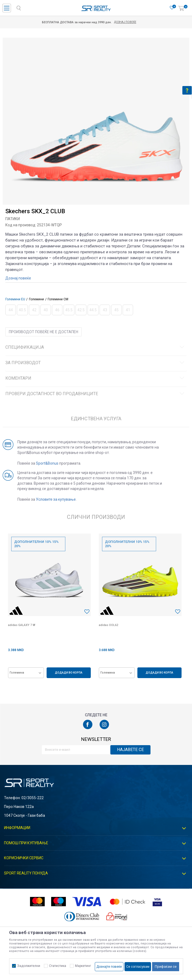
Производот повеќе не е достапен (44, 332)
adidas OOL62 (108, 625)
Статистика (58, 966)
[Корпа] (181, 9)
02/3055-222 (33, 798)
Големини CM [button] (58, 299)
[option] (96, 131)
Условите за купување (56, 499)
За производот (96, 363)
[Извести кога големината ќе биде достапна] (11, 310)
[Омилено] (172, 8)
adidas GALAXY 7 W (22, 625)
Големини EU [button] (15, 299)
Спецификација (96, 347)
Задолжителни (29, 966)
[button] (87, 612)
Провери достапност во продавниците (96, 394)
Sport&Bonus (47, 463)
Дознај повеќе (132, 22)
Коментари (96, 378)
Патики (13, 219)
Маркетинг (83, 966)
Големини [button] (36, 299)
